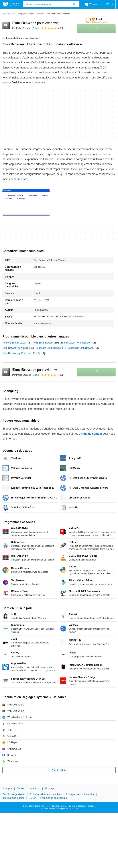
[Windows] (12, 14)
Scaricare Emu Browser (49, 348)
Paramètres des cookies (54, 798)
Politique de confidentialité (80, 795)
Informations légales (13, 798)
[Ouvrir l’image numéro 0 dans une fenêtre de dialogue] (26, 202)
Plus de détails (59, 770)
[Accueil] (4, 14)
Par (22, 28)
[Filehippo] (11, 4)
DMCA (32, 798)
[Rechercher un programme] (74, 4)
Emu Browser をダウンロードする (21, 353)
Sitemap (49, 789)
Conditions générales (14, 795)
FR (110, 4)
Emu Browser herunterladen (76, 343)
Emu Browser (35, 23)
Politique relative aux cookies (46, 795)
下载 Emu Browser (43, 343)
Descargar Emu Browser (81, 348)
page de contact (91, 434)
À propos (7, 789)
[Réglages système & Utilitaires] (31, 14)
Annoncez (35, 789)
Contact (21, 789)
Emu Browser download (15, 348)
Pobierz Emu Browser (14, 343)
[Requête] (51, 4)
